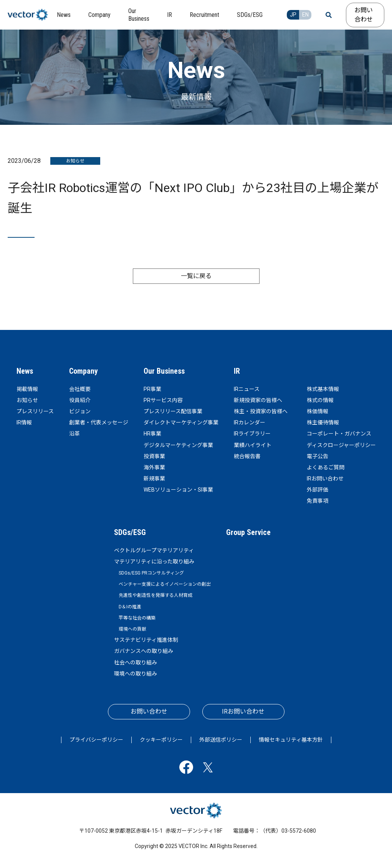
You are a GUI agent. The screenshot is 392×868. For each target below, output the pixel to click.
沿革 (74, 434)
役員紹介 (80, 400)
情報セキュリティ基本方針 (291, 740)
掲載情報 (27, 389)
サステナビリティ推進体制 (146, 640)
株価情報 (318, 411)
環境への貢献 (132, 629)
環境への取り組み (136, 674)
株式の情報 (320, 400)
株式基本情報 (323, 389)
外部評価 (318, 490)
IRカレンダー (250, 422)
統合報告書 (247, 456)
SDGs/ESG (130, 532)
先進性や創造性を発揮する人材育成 (155, 595)
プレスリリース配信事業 (173, 411)
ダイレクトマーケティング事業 (181, 422)
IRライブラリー (252, 434)
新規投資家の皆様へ (258, 400)
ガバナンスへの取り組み (144, 651)
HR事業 (152, 434)
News (25, 371)
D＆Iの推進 (130, 607)
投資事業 (154, 456)
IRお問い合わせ (325, 479)
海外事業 (154, 467)
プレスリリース (35, 411)
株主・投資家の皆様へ (261, 411)
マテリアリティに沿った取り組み (154, 562)
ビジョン (80, 411)
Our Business (164, 371)
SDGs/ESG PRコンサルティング (151, 573)
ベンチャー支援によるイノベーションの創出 (165, 584)
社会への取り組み (136, 663)
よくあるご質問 (326, 467)
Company (84, 371)
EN (305, 15)
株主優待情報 (323, 422)
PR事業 (152, 389)
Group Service (248, 532)
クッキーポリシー (161, 740)
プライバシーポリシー (96, 740)
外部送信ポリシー (221, 740)
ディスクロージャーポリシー (341, 445)
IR (237, 371)
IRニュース (247, 389)
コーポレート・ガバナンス (339, 434)
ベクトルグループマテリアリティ (154, 550)
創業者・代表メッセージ (99, 422)
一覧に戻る (196, 276)
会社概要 (80, 389)
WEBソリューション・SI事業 (178, 490)
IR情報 (24, 422)
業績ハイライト (253, 445)
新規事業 (154, 479)
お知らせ (27, 400)
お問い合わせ (364, 15)
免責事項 (318, 501)
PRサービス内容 (163, 400)
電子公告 (318, 456)
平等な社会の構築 (137, 618)
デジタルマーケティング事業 (178, 445)
